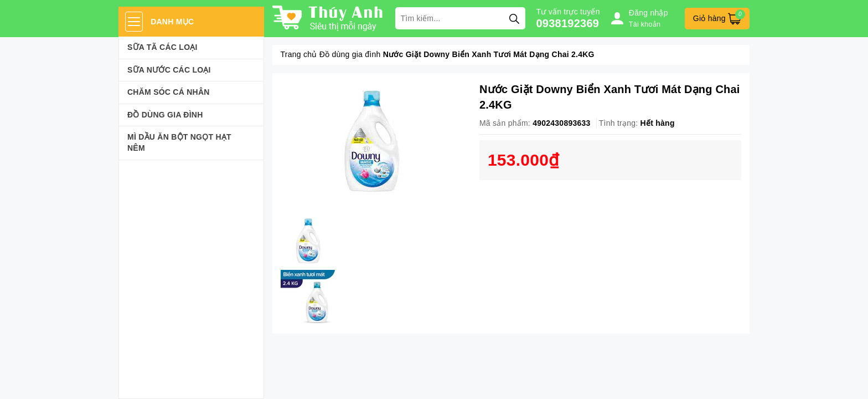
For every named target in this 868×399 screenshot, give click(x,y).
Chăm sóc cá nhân (169, 92)
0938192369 (568, 23)
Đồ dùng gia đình (165, 115)
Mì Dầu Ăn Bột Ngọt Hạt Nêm (179, 142)
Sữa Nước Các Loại (169, 70)
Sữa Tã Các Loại (162, 47)
